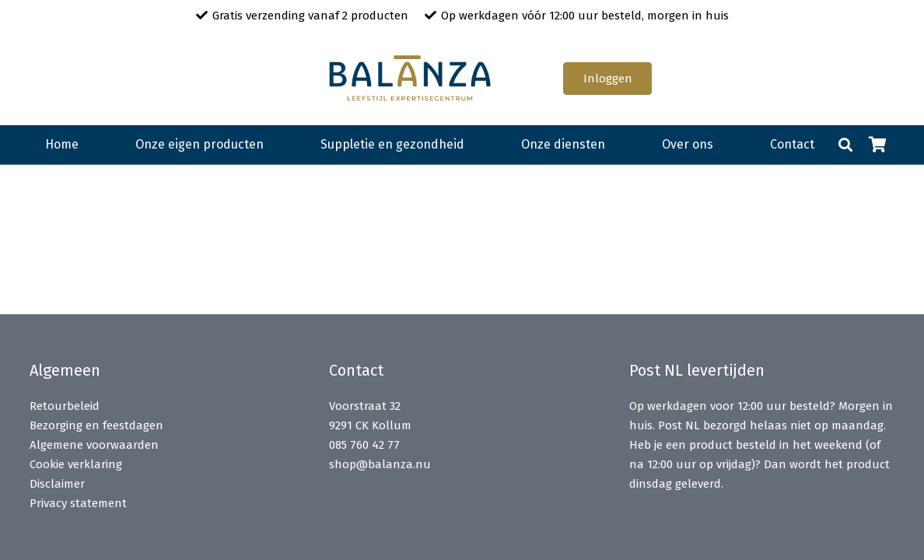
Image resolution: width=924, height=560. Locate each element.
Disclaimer (57, 484)
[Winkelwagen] (878, 145)
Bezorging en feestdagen (96, 425)
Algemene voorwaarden (94, 445)
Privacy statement (78, 503)
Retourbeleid (65, 406)
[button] (845, 145)
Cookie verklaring (76, 464)
